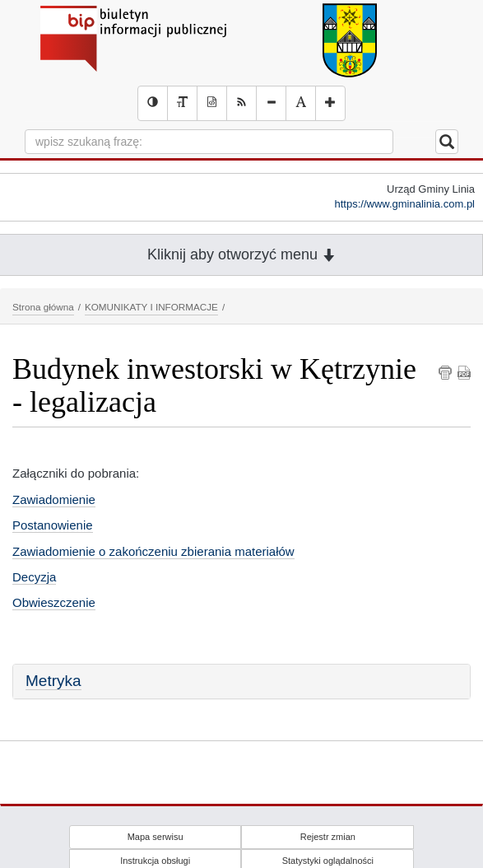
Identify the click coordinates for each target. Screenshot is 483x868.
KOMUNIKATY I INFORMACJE (151, 307)
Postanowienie (53, 525)
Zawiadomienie (54, 499)
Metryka (53, 681)
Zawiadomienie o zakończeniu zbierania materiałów (153, 551)
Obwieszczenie (54, 602)
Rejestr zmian (328, 837)
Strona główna (43, 307)
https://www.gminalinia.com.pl (404, 204)
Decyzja (34, 577)
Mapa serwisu (156, 837)
